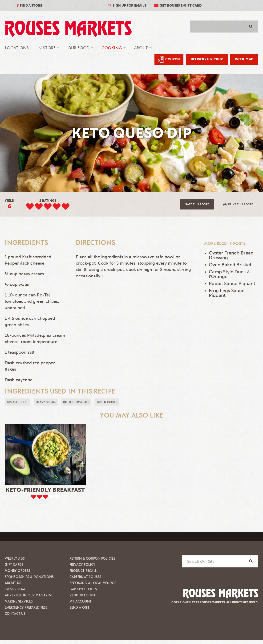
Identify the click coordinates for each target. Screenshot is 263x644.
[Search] (251, 561)
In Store (46, 48)
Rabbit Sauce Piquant (232, 283)
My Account (81, 601)
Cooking (112, 48)
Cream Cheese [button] (18, 402)
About (141, 48)
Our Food (79, 48)
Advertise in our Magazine (29, 595)
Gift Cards (14, 564)
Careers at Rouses (85, 577)
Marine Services (19, 601)
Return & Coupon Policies (92, 558)
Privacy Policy (82, 564)
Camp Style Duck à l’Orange (229, 274)
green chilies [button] (107, 402)
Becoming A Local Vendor (93, 583)
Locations (17, 48)
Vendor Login (82, 595)
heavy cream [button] (46, 402)
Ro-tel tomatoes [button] (76, 402)
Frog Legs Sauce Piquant (227, 293)
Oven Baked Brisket (230, 265)
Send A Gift (79, 607)
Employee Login (83, 589)
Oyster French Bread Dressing (231, 255)
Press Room (15, 589)
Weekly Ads (15, 558)
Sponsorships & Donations (29, 577)
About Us (13, 583)
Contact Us (15, 613)
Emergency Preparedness (26, 607)
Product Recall (83, 571)
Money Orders (17, 571)
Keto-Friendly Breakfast (45, 490)
